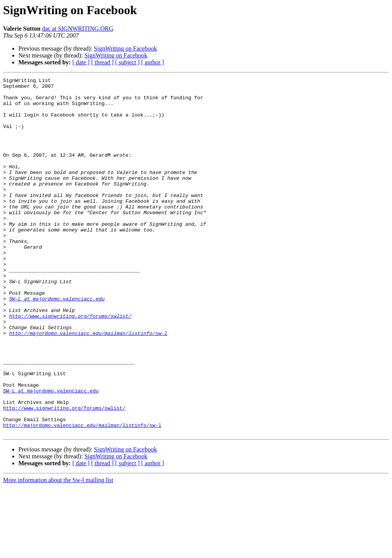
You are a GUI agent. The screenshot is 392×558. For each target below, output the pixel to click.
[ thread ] (102, 62)
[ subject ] (127, 62)
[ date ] (81, 62)
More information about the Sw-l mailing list (58, 551)
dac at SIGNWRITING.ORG (78, 29)
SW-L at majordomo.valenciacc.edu (57, 343)
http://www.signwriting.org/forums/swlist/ (70, 364)
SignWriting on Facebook (125, 48)
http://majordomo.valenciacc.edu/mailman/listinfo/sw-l (88, 385)
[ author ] (153, 62)
